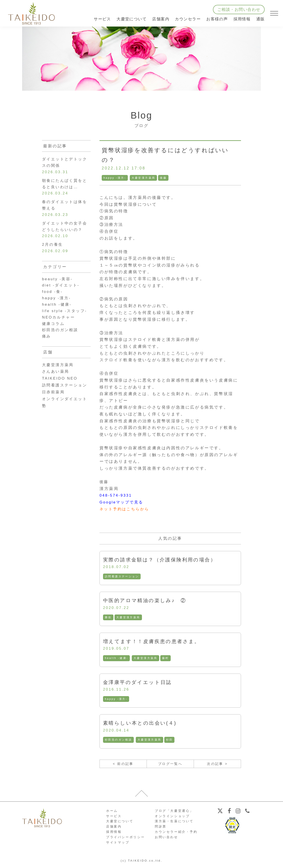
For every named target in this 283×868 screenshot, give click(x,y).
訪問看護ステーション (122, 577)
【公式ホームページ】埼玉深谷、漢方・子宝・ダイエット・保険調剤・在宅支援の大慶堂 (31, 13)
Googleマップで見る (123, 502)
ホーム (112, 813)
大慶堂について (120, 824)
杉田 (170, 741)
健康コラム (54, 332)
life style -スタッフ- (66, 319)
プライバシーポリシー (126, 840)
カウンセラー (188, 19)
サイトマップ (118, 845)
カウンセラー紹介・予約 (176, 834)
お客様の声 (217, 19)
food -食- (53, 298)
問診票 (161, 829)
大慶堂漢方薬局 (144, 178)
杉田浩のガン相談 (119, 741)
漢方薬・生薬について (174, 824)
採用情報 (242, 19)
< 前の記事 (123, 766)
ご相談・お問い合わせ (239, 10)
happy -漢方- (115, 178)
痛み (47, 346)
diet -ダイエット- (62, 292)
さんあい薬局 (56, 381)
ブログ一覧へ (170, 766)
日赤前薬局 (54, 401)
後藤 (164, 178)
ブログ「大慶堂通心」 (174, 813)
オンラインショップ (172, 819)
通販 (261, 19)
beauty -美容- (58, 285)
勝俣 (108, 618)
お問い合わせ (166, 840)
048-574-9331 (117, 495)
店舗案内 (114, 829)
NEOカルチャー (59, 325)
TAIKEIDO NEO (61, 388)
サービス (114, 819)
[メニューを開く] (274, 13)
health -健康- (117, 659)
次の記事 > (217, 766)
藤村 (166, 659)
